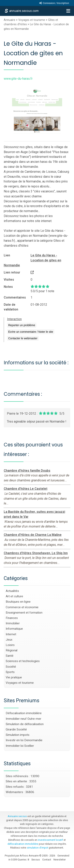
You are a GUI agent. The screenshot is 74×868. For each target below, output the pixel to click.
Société (11, 667)
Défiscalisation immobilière (24, 713)
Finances (12, 618)
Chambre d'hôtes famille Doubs (27, 471)
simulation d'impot (37, 848)
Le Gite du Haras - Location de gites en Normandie (32, 260)
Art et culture (14, 596)
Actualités (12, 591)
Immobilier (13, 623)
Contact (47, 860)
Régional (12, 650)
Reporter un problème (22, 325)
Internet (11, 634)
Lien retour (12, 272)
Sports (10, 672)
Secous (36, 860)
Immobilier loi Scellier (20, 746)
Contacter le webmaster (23, 338)
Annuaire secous (17, 816)
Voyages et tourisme (32, 20)
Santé (10, 656)
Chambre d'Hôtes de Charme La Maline (33, 535)
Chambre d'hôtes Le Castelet (26, 489)
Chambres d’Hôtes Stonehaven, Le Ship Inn (36, 553)
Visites (9, 280)
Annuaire (9, 20)
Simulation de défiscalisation (25, 724)
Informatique (14, 629)
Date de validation (11, 307)
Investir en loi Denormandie (24, 740)
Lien (7, 255)
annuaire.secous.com (24, 11)
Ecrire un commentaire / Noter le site (31, 332)
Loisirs (10, 645)
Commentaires (15, 297)
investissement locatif (50, 840)
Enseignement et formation (24, 613)
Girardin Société (16, 729)
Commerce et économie (22, 607)
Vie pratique (14, 677)
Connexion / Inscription (56, 3)
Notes (8, 287)
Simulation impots (18, 735)
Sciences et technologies (23, 661)
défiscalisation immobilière (23, 844)
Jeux (9, 640)
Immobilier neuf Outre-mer (23, 719)
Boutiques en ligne (18, 602)
